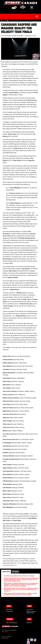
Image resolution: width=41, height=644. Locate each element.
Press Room (30, 610)
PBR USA (29, 623)
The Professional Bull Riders (10, 630)
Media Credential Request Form (31, 612)
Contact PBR (10, 611)
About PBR (9, 610)
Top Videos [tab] (15, 572)
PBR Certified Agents (12, 623)
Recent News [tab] (6, 572)
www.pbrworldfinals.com (10, 565)
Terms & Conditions (6, 637)
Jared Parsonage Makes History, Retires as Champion (19, 576)
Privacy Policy (5, 638)
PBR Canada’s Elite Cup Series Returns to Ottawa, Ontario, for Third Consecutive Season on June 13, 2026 (21, 594)
